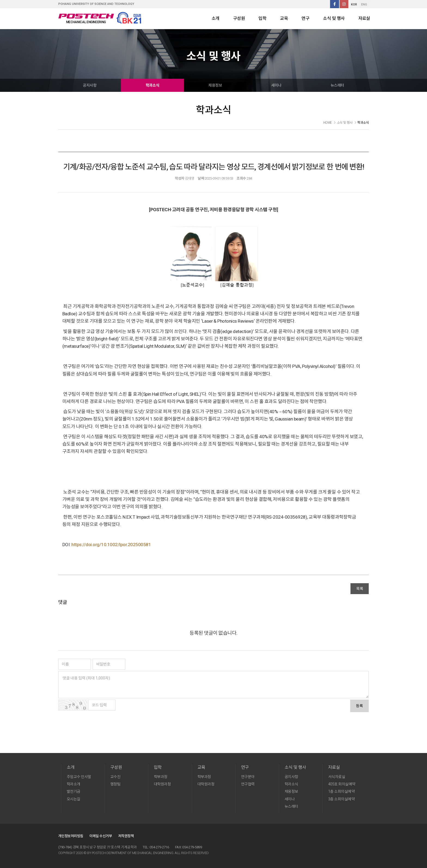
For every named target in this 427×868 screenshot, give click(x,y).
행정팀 (115, 784)
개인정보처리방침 (71, 836)
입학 (262, 18)
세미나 (276, 85)
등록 (359, 706)
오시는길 (74, 799)
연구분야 (248, 777)
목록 (360, 589)
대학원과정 (162, 784)
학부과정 (161, 777)
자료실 (364, 18)
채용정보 (215, 85)
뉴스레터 (337, 85)
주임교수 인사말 (79, 777)
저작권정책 (126, 836)
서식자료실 (337, 777)
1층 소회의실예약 (341, 791)
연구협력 (248, 784)
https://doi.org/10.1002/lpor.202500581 (111, 545)
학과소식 (152, 85)
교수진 (115, 777)
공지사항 (90, 85)
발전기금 (74, 791)
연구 (305, 18)
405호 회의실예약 (342, 784)
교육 (284, 18)
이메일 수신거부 (101, 836)
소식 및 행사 (334, 18)
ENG (364, 4)
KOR (354, 4)
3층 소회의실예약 (341, 799)
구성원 (239, 18)
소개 (216, 18)
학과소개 (74, 784)
